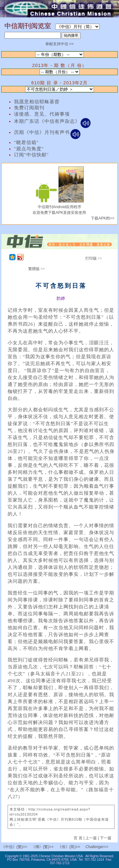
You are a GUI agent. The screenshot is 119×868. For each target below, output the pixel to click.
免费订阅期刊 (29, 108)
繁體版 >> (37, 269)
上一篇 (91, 838)
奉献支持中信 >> (60, 44)
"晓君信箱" (26, 142)
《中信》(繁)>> (14, 847)
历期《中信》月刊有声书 (47, 132)
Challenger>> (97, 847)
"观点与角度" (29, 149)
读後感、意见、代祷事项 (42, 114)
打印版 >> (94, 258)
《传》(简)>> (69, 847)
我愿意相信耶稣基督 (37, 102)
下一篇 (106, 838)
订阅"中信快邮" (31, 155)
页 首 (79, 838)
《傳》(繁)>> (43, 847)
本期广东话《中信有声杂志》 (53, 121)
